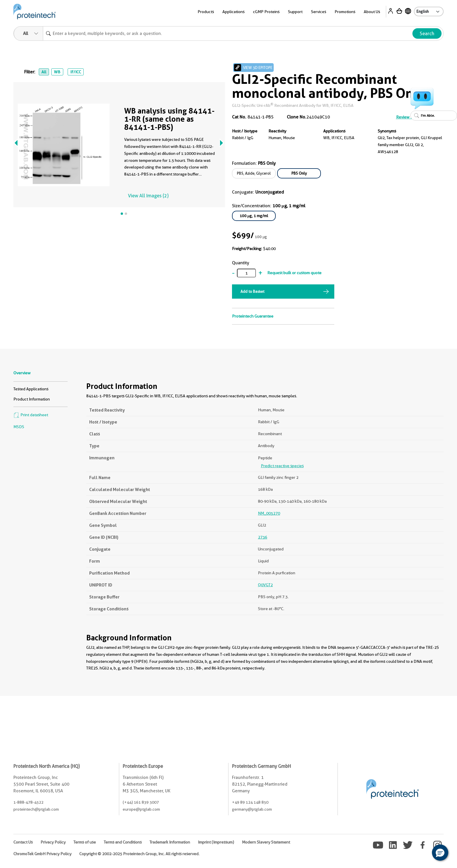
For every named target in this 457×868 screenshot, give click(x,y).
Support (295, 12)
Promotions (345, 12)
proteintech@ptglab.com (36, 809)
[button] (440, 853)
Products (206, 12)
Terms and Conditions (123, 842)
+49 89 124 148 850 (250, 802)
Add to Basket (252, 291)
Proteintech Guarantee (253, 316)
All (44, 72)
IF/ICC (76, 72)
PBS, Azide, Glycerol (254, 173)
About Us (372, 12)
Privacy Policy (53, 842)
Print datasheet (31, 415)
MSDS (19, 427)
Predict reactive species (282, 466)
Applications (233, 12)
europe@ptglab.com (141, 809)
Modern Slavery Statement (266, 842)
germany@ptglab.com (252, 809)
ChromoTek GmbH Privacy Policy (42, 854)
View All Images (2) (148, 196)
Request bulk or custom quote (294, 273)
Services (319, 12)
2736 (263, 537)
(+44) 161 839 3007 (141, 802)
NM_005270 (269, 513)
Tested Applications (31, 389)
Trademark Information (170, 842)
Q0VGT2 (265, 585)
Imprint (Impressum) (216, 842)
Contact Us (23, 842)
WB (57, 72)
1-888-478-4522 (28, 802)
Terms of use (85, 842)
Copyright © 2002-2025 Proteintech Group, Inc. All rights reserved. (139, 854)
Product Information (32, 399)
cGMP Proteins (266, 12)
